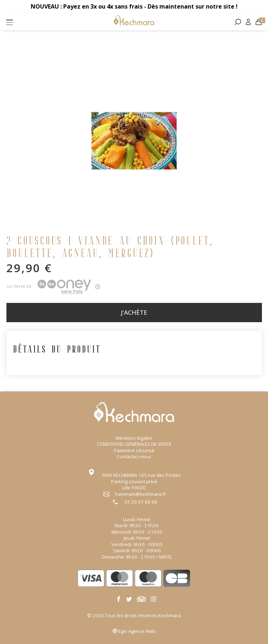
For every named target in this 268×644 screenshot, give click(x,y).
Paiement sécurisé (134, 450)
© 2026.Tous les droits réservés (134, 615)
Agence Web (137, 631)
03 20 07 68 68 (141, 502)
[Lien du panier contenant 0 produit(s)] (258, 23)
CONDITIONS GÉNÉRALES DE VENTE (134, 444)
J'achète (134, 313)
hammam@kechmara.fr (141, 494)
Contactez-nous (134, 456)
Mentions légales (134, 438)
